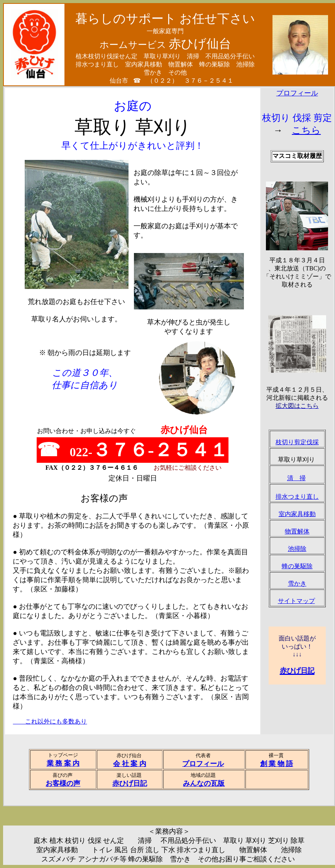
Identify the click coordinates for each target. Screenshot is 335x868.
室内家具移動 (297, 514)
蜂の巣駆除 (297, 566)
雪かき (297, 583)
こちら (306, 130)
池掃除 (297, 549)
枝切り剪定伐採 (297, 442)
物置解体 (297, 531)
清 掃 (296, 478)
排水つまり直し (297, 497)
